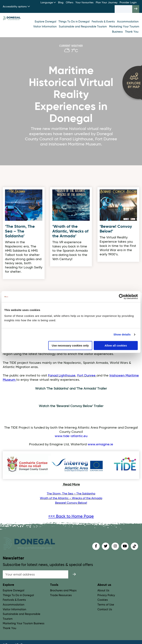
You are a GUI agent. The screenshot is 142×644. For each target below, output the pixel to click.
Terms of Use (106, 605)
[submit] (74, 574)
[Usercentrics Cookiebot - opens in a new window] (122, 297)
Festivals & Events (104, 22)
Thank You (132, 32)
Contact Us (105, 609)
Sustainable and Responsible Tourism (83, 27)
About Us (103, 591)
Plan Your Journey (107, 3)
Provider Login (128, 3)
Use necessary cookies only (70, 345)
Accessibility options (16, 7)
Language (48, 3)
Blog (61, 3)
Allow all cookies (116, 345)
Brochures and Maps (63, 591)
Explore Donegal (46, 22)
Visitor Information (45, 27)
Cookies (103, 600)
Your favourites (84, 3)
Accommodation (128, 22)
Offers (70, 3)
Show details (122, 334)
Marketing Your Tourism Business (24, 623)
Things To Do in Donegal (74, 22)
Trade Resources (61, 595)
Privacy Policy (106, 595)
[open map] (132, 82)
